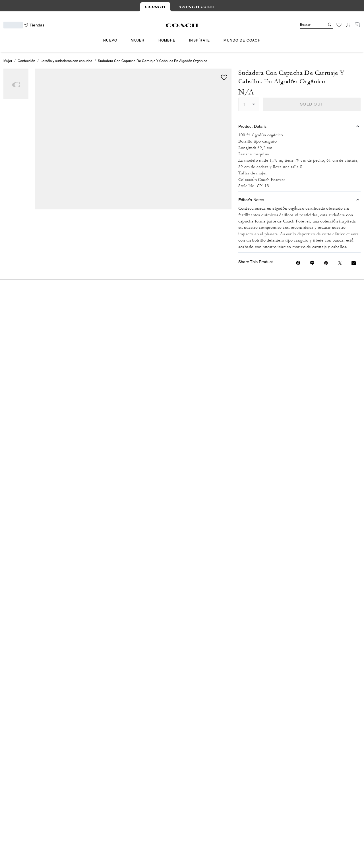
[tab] (155, 7)
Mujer (8, 61)
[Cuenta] (348, 25)
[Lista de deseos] (339, 25)
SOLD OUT (312, 104)
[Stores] (34, 25)
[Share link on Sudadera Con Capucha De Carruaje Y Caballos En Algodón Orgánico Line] (312, 263)
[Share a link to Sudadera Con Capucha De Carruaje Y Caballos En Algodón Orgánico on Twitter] (340, 263)
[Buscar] (308, 25)
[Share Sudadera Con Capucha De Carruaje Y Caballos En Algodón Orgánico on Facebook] (298, 263)
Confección (26, 61)
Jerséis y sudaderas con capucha (67, 61)
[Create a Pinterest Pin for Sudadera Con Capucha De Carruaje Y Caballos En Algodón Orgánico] (326, 263)
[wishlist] (224, 77)
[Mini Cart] (357, 25)
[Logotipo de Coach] (182, 25)
